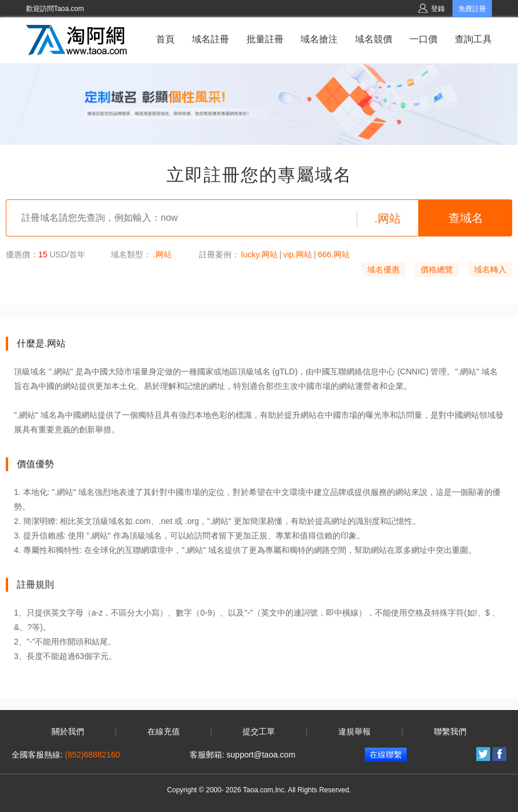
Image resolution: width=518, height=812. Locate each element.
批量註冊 (265, 39)
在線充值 (164, 731)
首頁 (165, 39)
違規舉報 (354, 731)
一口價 (423, 39)
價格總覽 (437, 270)
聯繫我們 (450, 731)
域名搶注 (319, 39)
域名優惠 (383, 270)
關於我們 (68, 731)
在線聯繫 (386, 755)
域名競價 (374, 39)
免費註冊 (472, 9)
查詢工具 (473, 39)
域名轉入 (490, 270)
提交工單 (259, 731)
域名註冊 (211, 39)
